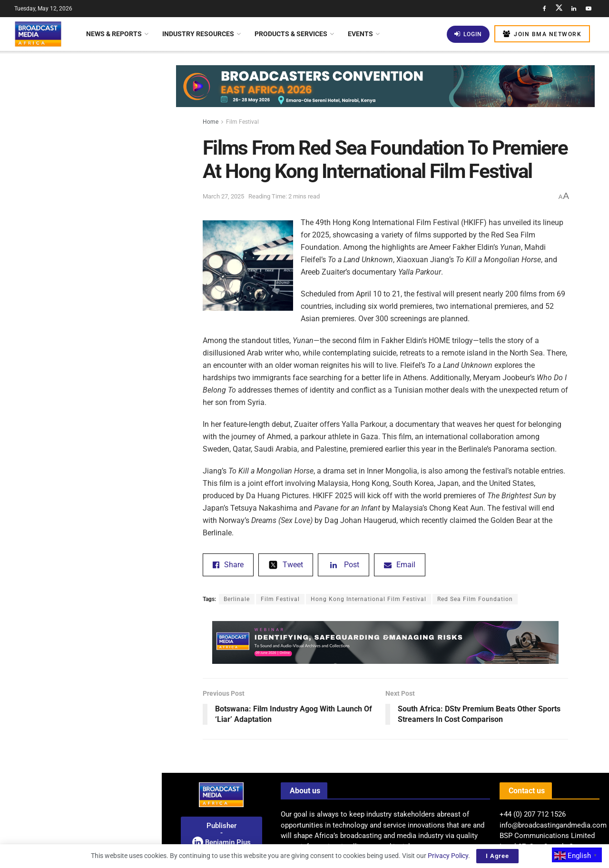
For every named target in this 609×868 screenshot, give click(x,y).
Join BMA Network (542, 34)
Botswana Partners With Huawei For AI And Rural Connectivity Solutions (98, 610)
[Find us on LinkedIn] (574, 9)
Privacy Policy (448, 856)
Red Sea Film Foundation (475, 599)
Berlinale (237, 599)
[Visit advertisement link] (80, 414)
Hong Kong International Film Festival (368, 599)
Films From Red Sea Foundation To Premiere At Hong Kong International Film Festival (78, 97)
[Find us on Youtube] (589, 9)
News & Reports (114, 34)
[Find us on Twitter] (559, 9)
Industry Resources (198, 34)
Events (360, 34)
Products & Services (291, 34)
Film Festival (242, 122)
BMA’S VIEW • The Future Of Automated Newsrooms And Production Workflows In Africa (96, 503)
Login (468, 34)
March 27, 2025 (223, 196)
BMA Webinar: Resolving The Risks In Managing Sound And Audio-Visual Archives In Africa (100, 777)
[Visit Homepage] (38, 34)
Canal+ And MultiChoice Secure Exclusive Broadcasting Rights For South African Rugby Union (100, 556)
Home (211, 122)
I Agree (497, 856)
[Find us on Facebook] (544, 9)
